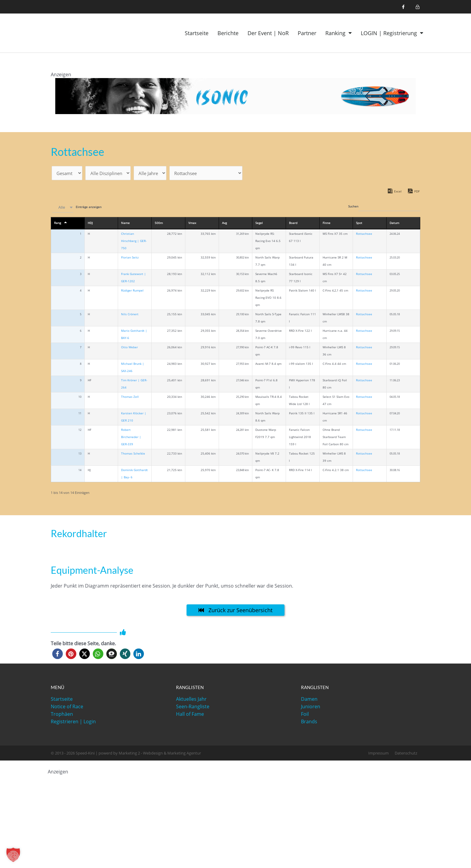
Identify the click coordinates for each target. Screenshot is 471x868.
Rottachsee (364, 235)
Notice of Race (67, 708)
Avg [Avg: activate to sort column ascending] (224, 224)
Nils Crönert (130, 315)
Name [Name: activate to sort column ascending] (125, 224)
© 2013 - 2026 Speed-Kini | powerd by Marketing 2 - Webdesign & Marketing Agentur (126, 754)
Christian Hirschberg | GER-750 (134, 242)
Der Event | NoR (268, 33)
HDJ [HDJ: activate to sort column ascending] (90, 224)
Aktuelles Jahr (191, 700)
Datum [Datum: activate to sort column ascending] (394, 224)
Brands (309, 723)
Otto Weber (129, 348)
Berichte (228, 33)
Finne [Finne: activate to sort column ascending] (327, 224)
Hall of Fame (190, 715)
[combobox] (63, 209)
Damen (309, 700)
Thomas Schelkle (133, 455)
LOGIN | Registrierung (392, 33)
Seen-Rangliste (193, 708)
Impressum (378, 754)
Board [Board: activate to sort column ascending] (293, 224)
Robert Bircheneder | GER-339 (131, 438)
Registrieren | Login (73, 723)
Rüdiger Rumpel (132, 292)
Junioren (311, 708)
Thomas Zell (130, 398)
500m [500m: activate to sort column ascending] (159, 224)
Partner (307, 33)
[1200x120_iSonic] (235, 95)
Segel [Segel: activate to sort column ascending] (259, 224)
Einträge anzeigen (76, 209)
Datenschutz (406, 754)
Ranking (339, 33)
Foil (305, 715)
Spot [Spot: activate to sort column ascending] (359, 224)
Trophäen (62, 715)
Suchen (384, 208)
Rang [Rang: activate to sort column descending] (58, 224)
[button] (58, 655)
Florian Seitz (130, 259)
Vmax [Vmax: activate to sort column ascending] (192, 224)
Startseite (197, 33)
